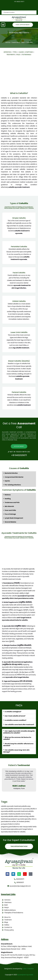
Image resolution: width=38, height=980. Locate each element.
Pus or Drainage (10, 514)
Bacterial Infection (11, 473)
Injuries (7, 481)
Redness (8, 495)
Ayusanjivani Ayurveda (25, 975)
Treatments (16, 42)
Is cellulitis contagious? (13, 712)
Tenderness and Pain (12, 503)
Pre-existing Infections (13, 485)
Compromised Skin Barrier (14, 477)
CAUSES (22, 52)
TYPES (15, 52)
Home (8, 42)
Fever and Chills (10, 510)
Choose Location (9, 7)
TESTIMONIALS (26, 55)
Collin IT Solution (28, 969)
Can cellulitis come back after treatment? (19, 725)
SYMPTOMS (29, 52)
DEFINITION (8, 52)
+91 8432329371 (19, 455)
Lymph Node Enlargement (14, 518)
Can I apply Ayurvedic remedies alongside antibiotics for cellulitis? (19, 732)
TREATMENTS (11, 55)
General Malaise (10, 522)
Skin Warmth (9, 506)
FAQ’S (18, 55)
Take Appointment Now (19, 846)
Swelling (8, 499)
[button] (3, 25)
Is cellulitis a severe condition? (15, 720)
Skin (23, 42)
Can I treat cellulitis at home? (15, 716)
